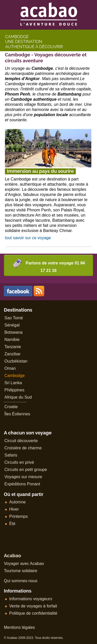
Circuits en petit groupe (26, 470)
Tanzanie (13, 347)
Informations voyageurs (31, 599)
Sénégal (12, 325)
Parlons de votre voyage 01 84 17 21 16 (49, 265)
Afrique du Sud (18, 397)
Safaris (11, 455)
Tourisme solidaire (21, 571)
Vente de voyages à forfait (33, 606)
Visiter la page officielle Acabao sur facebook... (18, 291)
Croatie (11, 407)
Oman (10, 368)
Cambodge (14, 376)
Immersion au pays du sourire (40, 171)
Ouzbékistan (16, 361)
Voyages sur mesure (23, 477)
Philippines (14, 390)
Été (12, 524)
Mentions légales (19, 627)
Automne (17, 502)
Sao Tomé (14, 318)
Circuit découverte (21, 441)
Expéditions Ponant (22, 484)
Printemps (18, 516)
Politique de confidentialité (33, 613)
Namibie (12, 340)
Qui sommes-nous (21, 581)
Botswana (13, 332)
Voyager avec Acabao (24, 564)
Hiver (14, 509)
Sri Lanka (13, 383)
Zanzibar (12, 354)
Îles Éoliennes (17, 414)
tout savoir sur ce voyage (28, 238)
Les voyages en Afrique (39, 291)
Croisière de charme (23, 448)
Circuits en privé (19, 462)
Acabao (12, 556)
